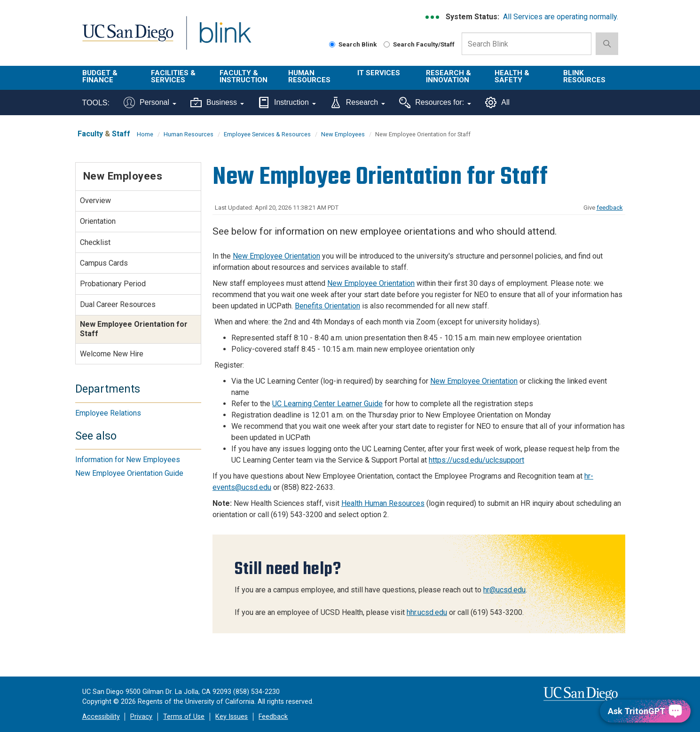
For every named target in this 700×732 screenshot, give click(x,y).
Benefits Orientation (327, 306)
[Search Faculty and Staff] (387, 44)
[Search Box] (527, 44)
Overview (95, 201)
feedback (610, 208)
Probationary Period (113, 284)
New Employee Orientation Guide (129, 473)
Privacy (141, 717)
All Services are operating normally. (561, 17)
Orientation (98, 221)
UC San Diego (128, 38)
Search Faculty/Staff (419, 44)
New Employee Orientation (276, 256)
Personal (150, 102)
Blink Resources (584, 76)
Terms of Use (184, 717)
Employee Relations (108, 413)
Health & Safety (512, 76)
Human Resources (309, 76)
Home (145, 134)
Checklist (95, 242)
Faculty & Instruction (244, 76)
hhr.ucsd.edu (427, 612)
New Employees (343, 134)
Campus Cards (104, 263)
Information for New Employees (128, 460)
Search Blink (353, 44)
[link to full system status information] (433, 17)
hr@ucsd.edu (504, 590)
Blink (225, 38)
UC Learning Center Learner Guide (327, 404)
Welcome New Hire (112, 354)
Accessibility (101, 717)
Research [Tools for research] (358, 102)
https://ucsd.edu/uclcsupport (476, 460)
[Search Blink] (332, 44)
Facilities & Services (173, 76)
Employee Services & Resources (267, 134)
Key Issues (232, 717)
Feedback (273, 717)
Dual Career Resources (118, 304)
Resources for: (435, 102)
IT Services (379, 73)
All (497, 102)
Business (217, 102)
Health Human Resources (383, 503)
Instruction (287, 102)
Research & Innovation (448, 76)
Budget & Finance (100, 76)
